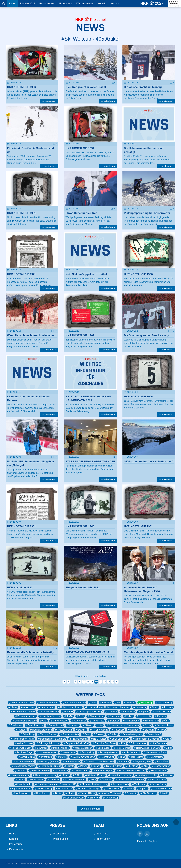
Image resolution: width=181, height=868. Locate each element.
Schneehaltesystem (131, 734)
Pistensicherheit (78, 739)
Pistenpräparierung (25, 716)
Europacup (140, 707)
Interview (167, 707)
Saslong (99, 734)
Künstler (128, 789)
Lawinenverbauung (19, 775)
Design (57, 793)
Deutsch (142, 841)
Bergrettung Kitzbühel (120, 775)
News (12, 4)
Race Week (161, 762)
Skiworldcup (27, 734)
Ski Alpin (88, 725)
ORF (43, 721)
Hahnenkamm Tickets (22, 739)
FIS (117, 703)
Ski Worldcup (111, 798)
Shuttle (70, 793)
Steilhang (148, 730)
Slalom (13, 707)
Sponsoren (114, 716)
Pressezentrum (63, 730)
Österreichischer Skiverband (98, 762)
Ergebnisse (66, 4)
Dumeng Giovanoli (108, 752)
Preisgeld (160, 716)
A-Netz (77, 775)
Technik (95, 766)
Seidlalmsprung (34, 725)
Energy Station (158, 784)
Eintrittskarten (36, 780)
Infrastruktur (45, 757)
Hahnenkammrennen (74, 703)
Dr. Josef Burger (24, 752)
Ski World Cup (164, 703)
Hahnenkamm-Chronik (23, 712)
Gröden (112, 734)
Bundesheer (15, 725)
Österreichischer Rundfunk (129, 780)
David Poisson (111, 789)
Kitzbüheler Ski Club (49, 766)
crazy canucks (64, 789)
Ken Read (53, 780)
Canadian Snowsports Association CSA (55, 784)
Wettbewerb (139, 784)
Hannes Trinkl (150, 721)
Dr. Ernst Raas (155, 757)
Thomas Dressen (47, 734)
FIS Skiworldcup (158, 771)
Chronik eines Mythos (23, 766)
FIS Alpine (132, 766)
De (113, 4)
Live (99, 725)
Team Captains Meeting (89, 712)
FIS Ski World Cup (161, 789)
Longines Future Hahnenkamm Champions (107, 707)
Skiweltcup (41, 748)
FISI (122, 743)
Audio (166, 739)
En (118, 4)
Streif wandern (158, 743)
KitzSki (68, 716)
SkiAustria (131, 793)
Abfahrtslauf (128, 712)
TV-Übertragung (99, 730)
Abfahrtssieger (96, 716)
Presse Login (59, 839)
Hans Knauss (42, 793)
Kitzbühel (105, 703)
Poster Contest (122, 748)
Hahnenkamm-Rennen (21, 703)
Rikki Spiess (136, 757)
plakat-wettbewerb (23, 762)
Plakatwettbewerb (39, 771)
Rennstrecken (47, 4)
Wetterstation (68, 752)
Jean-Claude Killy (119, 739)
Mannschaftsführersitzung (93, 784)
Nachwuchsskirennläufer (147, 748)
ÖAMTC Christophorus (82, 757)
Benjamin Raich (119, 784)
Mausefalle (118, 730)
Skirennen (93, 798)
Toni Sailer (167, 775)
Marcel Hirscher (59, 721)
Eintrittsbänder (23, 784)
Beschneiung (87, 752)
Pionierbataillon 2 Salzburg (130, 771)
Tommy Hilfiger (86, 793)
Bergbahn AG (153, 734)
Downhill (81, 730)
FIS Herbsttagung (103, 771)
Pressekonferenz (164, 725)
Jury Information (69, 734)
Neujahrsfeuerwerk (73, 798)
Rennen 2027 (27, 4)
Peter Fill (61, 757)
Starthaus (113, 721)
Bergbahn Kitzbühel (146, 775)
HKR (92, 780)
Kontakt (102, 4)
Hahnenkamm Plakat (155, 752)
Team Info (101, 834)
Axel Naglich (79, 721)
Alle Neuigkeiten (90, 809)
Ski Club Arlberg (113, 766)
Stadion (64, 775)
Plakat (161, 730)
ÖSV (165, 721)
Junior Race (28, 707)
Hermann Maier (71, 762)
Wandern (133, 730)
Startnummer (60, 771)
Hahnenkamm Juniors (70, 707)
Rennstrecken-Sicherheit (146, 739)
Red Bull (67, 712)
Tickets (128, 716)
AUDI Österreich (131, 752)
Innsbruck (123, 762)
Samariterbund (55, 725)
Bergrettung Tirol (141, 762)
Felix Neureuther (156, 780)
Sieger (154, 707)
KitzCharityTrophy (48, 712)
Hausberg (73, 725)
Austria (20, 780)
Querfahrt (20, 771)
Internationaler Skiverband (52, 739)
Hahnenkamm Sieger (44, 775)
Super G (142, 789)
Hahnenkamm (46, 707)
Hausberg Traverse (50, 716)
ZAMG (164, 793)
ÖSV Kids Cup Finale (104, 743)
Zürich (168, 748)
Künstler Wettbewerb (110, 793)
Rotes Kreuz (97, 721)
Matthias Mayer (22, 793)
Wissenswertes (85, 4)
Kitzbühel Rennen (95, 775)
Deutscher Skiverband (24, 721)
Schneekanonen (160, 766)
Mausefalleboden (82, 748)
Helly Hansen (98, 739)
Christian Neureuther (74, 780)
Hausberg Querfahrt (48, 762)
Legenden (111, 712)
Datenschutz (14, 849)
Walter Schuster (24, 743)
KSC (145, 766)
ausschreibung (26, 757)
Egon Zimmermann (20, 789)
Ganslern (129, 703)
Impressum (14, 844)
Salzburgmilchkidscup (48, 743)
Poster (146, 725)
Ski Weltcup (145, 703)
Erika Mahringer (137, 743)
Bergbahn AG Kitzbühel (76, 743)
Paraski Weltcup (161, 712)
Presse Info (58, 834)
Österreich (105, 780)
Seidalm (69, 766)
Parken (82, 766)
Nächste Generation (20, 748)
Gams (86, 734)
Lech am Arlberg (80, 771)
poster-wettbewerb (47, 752)
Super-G (143, 712)
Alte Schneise (148, 793)
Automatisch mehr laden (90, 676)
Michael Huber (131, 721)
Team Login (102, 839)
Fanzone (21, 730)
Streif (93, 703)
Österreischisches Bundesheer (122, 725)
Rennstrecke (144, 716)
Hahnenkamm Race (48, 703)
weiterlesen (49, 101)
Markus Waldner (60, 748)
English (153, 841)
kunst (121, 757)
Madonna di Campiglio (88, 789)
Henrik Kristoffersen (41, 730)
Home (11, 834)
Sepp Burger (103, 748)
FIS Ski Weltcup (43, 789)
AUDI (80, 716)
